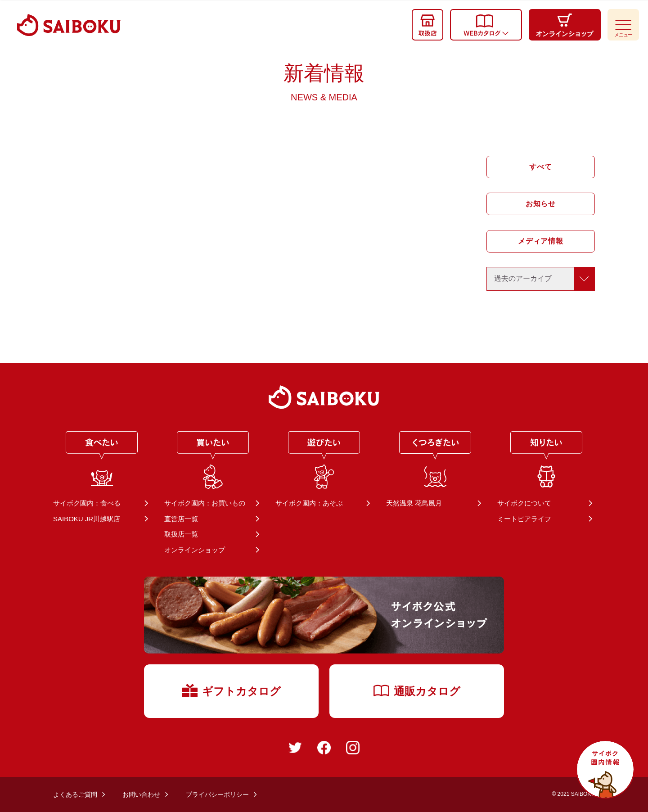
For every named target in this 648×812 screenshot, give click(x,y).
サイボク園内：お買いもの (205, 503)
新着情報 (324, 82)
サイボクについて (524, 503)
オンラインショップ (195, 550)
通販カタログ (417, 691)
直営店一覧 (181, 519)
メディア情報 (541, 241)
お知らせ (541, 204)
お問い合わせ (141, 794)
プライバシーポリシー (217, 794)
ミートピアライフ (524, 519)
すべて (540, 167)
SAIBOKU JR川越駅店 (87, 519)
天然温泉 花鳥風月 (414, 503)
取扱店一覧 (181, 534)
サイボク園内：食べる (87, 503)
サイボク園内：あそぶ (309, 503)
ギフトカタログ (232, 690)
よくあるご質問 (75, 794)
